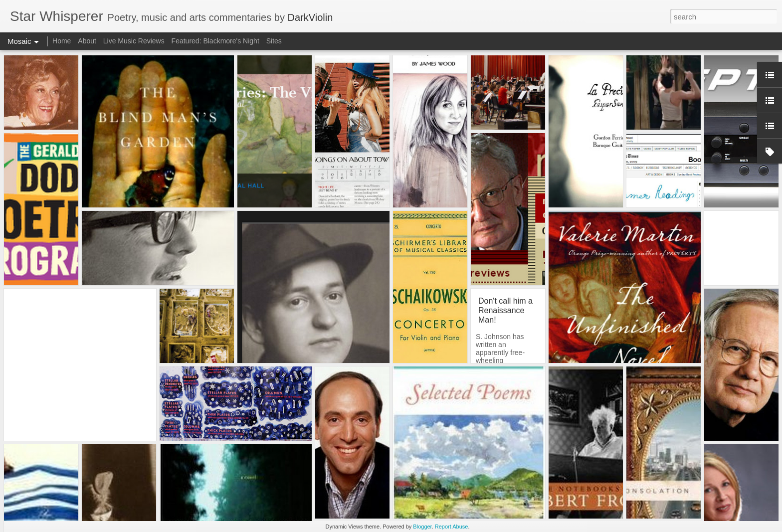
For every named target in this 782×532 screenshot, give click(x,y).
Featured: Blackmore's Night (215, 41)
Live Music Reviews (134, 41)
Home (62, 41)
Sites (274, 41)
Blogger (422, 527)
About (87, 41)
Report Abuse (452, 527)
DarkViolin (310, 17)
